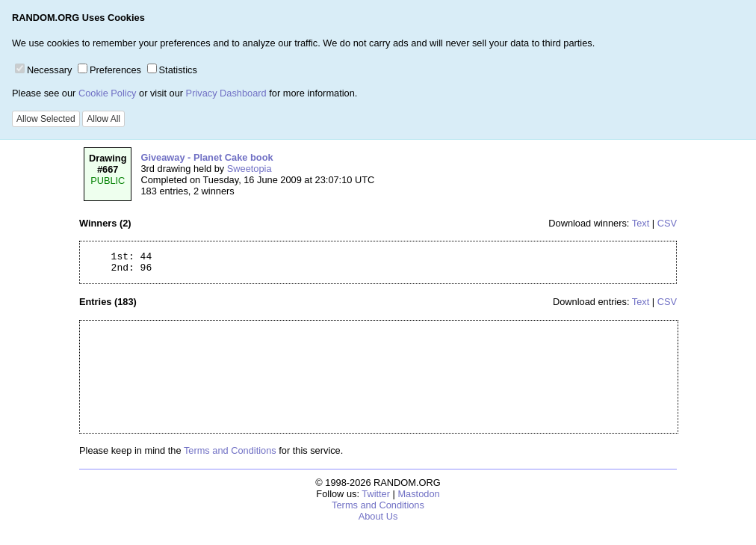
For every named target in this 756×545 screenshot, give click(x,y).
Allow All (103, 119)
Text (641, 223)
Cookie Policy (108, 93)
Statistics (172, 70)
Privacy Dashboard (226, 93)
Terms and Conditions (230, 455)
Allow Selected (46, 119)
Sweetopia (250, 169)
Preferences (109, 70)
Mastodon (418, 498)
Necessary (43, 70)
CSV (667, 223)
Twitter (376, 498)
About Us (378, 521)
